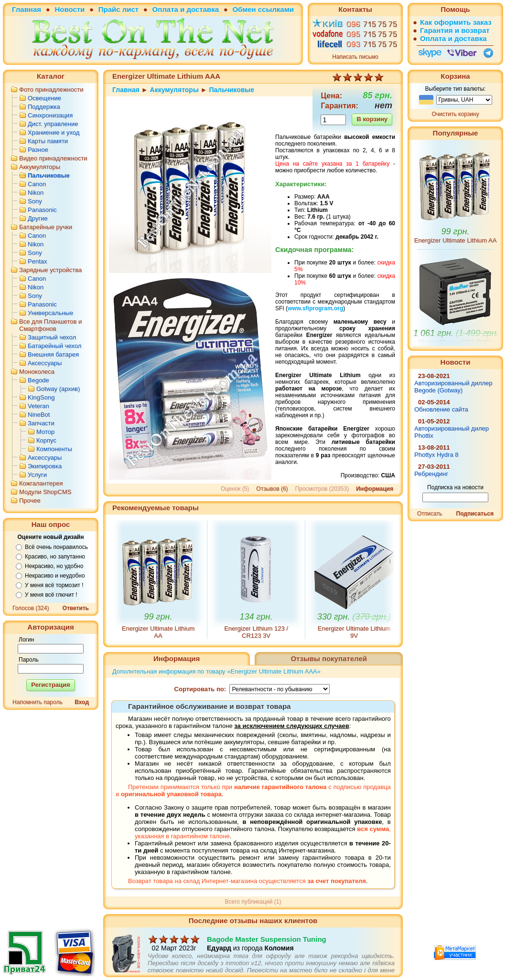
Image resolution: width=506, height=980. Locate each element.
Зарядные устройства (50, 270)
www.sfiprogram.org (315, 308)
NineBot (39, 415)
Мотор (45, 432)
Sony (35, 201)
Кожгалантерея (41, 483)
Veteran (38, 406)
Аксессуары (45, 363)
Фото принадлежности (51, 90)
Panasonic (42, 210)
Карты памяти (48, 141)
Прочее (30, 501)
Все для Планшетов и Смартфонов (50, 325)
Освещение (44, 98)
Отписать (430, 514)
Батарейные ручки (46, 227)
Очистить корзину (456, 114)
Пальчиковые (49, 175)
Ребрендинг (431, 474)
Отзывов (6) (272, 489)
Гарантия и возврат (455, 30)
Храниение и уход (54, 132)
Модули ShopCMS (45, 492)
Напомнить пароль (38, 702)
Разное (38, 150)
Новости (70, 9)
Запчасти (41, 423)
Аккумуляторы (40, 167)
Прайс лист (118, 9)
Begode (38, 380)
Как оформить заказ (456, 22)
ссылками (276, 9)
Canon (37, 184)
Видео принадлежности (53, 158)
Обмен (244, 9)
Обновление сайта (441, 409)
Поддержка (44, 107)
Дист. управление (53, 124)
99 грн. (158, 617)
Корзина (455, 76)
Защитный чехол (52, 337)
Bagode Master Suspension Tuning (267, 954)
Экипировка (45, 466)
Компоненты (54, 449)
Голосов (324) (31, 608)
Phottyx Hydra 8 (436, 455)
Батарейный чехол (54, 346)
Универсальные (50, 313)
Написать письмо (355, 57)
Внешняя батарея (53, 354)
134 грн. (256, 617)
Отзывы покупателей (329, 659)
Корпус (46, 440)
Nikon (36, 193)
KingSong (41, 397)
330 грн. (354, 617)
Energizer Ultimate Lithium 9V (354, 632)
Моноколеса (37, 372)
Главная (27, 9)
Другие (38, 218)
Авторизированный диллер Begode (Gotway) (453, 387)
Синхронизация (50, 115)
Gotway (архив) (58, 389)
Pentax (37, 261)
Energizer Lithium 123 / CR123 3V (256, 632)
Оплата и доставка (186, 9)
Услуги (37, 475)
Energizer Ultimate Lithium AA (158, 632)
